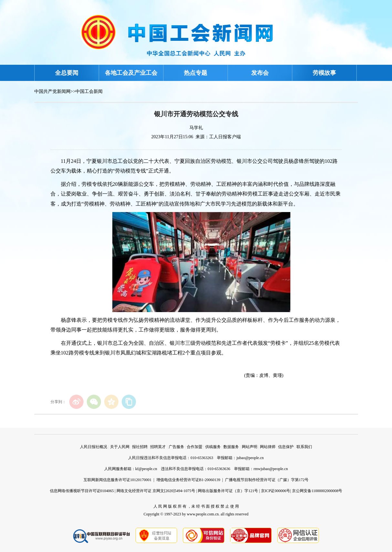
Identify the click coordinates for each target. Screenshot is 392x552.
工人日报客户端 (225, 137)
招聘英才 (158, 447)
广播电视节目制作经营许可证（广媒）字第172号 (267, 480)
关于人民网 (120, 447)
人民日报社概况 (94, 447)
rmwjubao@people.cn (271, 469)
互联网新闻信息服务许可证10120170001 (118, 480)
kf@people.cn (146, 469)
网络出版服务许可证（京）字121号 (228, 491)
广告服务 (176, 447)
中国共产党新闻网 (52, 91)
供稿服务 (213, 447)
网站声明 (250, 447)
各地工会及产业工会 (131, 73)
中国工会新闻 (89, 91)
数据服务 (231, 447)
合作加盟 (195, 447)
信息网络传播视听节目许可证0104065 (82, 491)
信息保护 (286, 447)
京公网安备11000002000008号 (317, 491)
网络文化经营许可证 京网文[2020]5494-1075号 (156, 491)
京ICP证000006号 (276, 491)
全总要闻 (67, 73)
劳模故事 (324, 73)
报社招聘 (140, 447)
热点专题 (196, 73)
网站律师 (268, 447)
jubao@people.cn (250, 458)
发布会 (260, 73)
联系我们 (304, 447)
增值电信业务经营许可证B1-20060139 (188, 480)
